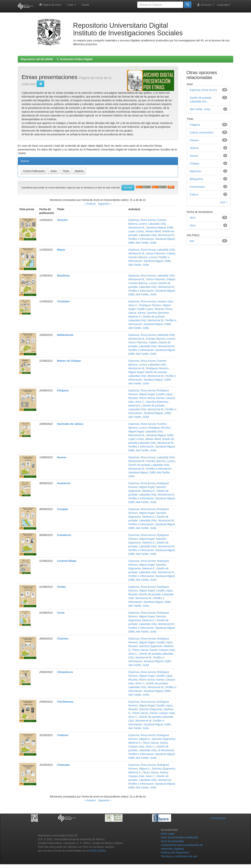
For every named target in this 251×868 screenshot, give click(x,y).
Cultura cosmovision (202, 132)
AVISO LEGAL (98, 851)
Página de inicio (50, 5)
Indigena (195, 125)
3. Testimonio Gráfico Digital (75, 59)
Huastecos (64, 483)
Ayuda (85, 5)
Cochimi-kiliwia (67, 561)
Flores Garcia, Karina (151, 398)
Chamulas (63, 765)
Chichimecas (65, 702)
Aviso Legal (168, 834)
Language (224, 5)
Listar (71, 5)
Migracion (196, 171)
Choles (62, 587)
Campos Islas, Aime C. (142, 746)
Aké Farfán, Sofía (146, 243)
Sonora (194, 156)
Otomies (62, 220)
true (192, 241)
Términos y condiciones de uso (179, 856)
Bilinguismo (197, 179)
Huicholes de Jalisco (70, 424)
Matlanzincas (65, 335)
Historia (194, 148)
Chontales (64, 301)
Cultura (194, 194)
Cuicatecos (64, 535)
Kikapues (63, 390)
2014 (193, 225)
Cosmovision (197, 187)
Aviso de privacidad (172, 841)
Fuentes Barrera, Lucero (143, 257)
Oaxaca (194, 140)
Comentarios (218, 818)
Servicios (206, 5)
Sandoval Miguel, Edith (160, 228)
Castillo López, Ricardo (150, 309)
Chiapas (195, 163)
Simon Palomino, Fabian (161, 253)
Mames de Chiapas (69, 361)
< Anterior (90, 204)
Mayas (61, 250)
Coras (61, 613)
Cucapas (63, 509)
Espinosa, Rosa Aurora (142, 220)
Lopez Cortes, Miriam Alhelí (144, 231)
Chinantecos (65, 672)
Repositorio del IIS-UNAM (37, 59)
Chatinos (63, 735)
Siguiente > (105, 204)
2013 (193, 218)
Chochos (63, 639)
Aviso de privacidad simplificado (180, 837)
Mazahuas (63, 276)
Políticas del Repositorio (175, 853)
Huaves (62, 457)
